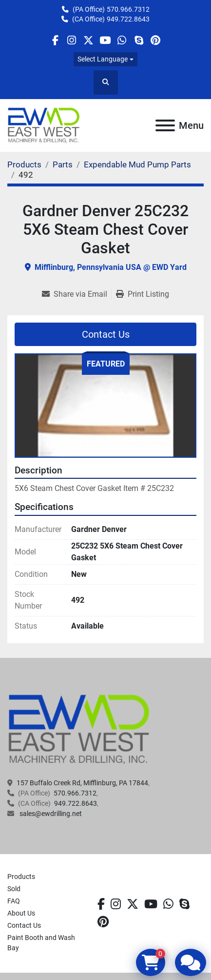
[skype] (139, 40)
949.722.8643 (128, 19)
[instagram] (72, 40)
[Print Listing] (143, 294)
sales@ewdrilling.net (50, 814)
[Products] (24, 164)
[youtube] (105, 40)
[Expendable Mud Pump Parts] (137, 164)
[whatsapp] (122, 40)
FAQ (14, 901)
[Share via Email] (77, 294)
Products (21, 877)
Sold (14, 889)
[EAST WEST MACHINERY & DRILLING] (79, 729)
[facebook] (55, 40)
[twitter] (88, 40)
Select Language (103, 59)
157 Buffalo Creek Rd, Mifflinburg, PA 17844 (82, 783)
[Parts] (63, 164)
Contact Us (106, 334)
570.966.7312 (128, 9)
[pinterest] (155, 40)
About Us (21, 913)
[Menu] (165, 125)
